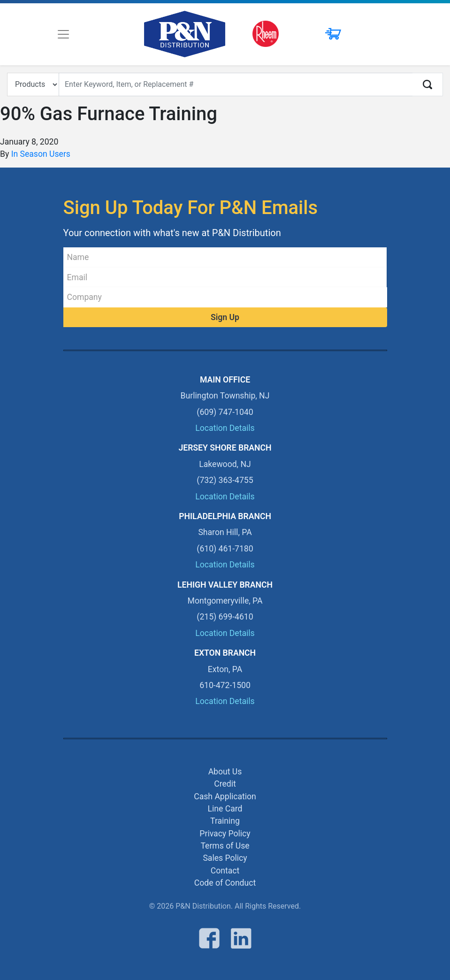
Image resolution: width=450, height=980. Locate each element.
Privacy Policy (225, 834)
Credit (225, 784)
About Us (225, 772)
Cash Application (225, 796)
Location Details (225, 428)
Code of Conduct (225, 883)
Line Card (225, 809)
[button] (327, 34)
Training (225, 821)
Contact (225, 871)
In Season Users (41, 154)
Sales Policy (225, 858)
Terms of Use (225, 846)
